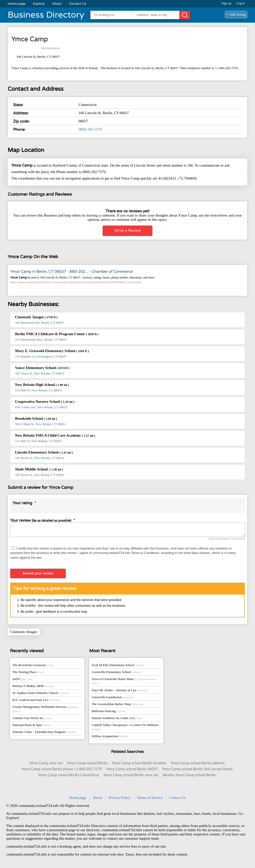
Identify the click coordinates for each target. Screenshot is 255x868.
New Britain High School (42, 385)
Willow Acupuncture (110, 738)
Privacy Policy (120, 799)
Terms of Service (150, 799)
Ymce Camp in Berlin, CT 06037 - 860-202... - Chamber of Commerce (71, 272)
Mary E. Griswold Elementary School (52, 351)
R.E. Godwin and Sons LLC (37, 701)
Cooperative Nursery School (45, 402)
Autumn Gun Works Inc (32, 719)
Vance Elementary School (42, 368)
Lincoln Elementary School (44, 452)
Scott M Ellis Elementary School (118, 666)
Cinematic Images (36, 317)
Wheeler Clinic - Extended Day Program (44, 733)
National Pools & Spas (31, 726)
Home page (17, 4)
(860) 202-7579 (90, 129)
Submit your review (38, 575)
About (57, 4)
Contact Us (77, 4)
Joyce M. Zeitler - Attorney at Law (120, 692)
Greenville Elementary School (116, 673)
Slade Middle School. (39, 469)
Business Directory (46, 15)
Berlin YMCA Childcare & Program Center (57, 334)
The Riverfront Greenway (33, 666)
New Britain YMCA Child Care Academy (55, 435)
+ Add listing (236, 14)
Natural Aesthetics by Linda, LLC (117, 719)
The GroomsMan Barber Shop (118, 706)
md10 (22, 680)
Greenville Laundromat (113, 699)
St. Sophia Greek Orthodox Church (40, 694)
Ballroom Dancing (109, 712)
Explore (39, 4)
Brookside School (36, 418)
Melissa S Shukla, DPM (33, 687)
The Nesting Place (28, 673)
